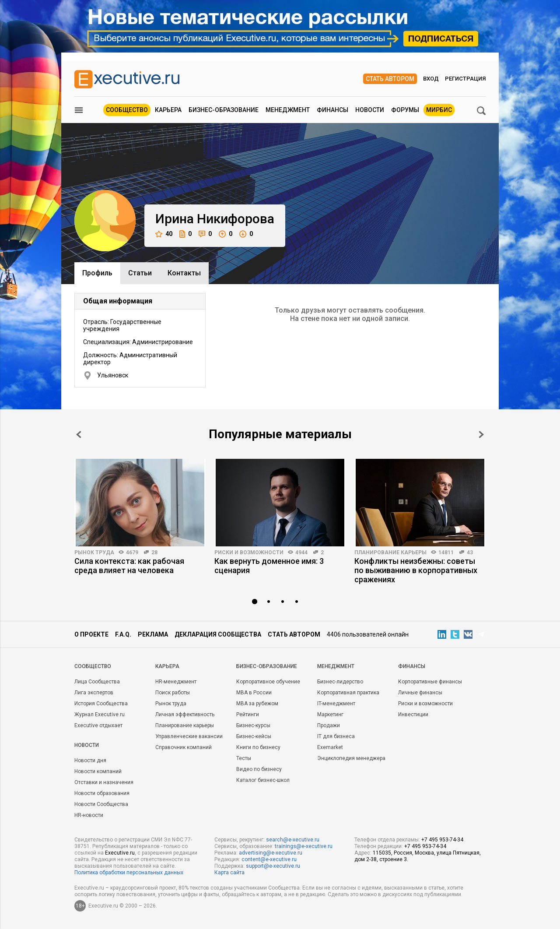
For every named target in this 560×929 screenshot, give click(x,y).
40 (164, 234)
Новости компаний (98, 771)
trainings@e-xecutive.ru (304, 846)
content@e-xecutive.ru (269, 859)
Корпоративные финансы (430, 682)
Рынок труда (94, 552)
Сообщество (127, 110)
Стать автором (390, 79)
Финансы (332, 110)
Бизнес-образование (224, 110)
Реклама (153, 634)
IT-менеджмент (336, 704)
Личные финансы (420, 693)
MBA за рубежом (257, 704)
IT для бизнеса (336, 736)
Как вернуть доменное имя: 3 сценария (269, 566)
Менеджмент (288, 110)
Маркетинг (330, 714)
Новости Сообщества (101, 804)
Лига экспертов (94, 693)
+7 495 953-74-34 (442, 840)
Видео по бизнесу (259, 769)
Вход (431, 79)
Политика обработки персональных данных (129, 873)
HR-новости (89, 815)
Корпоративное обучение (268, 682)
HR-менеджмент (176, 682)
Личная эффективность (185, 714)
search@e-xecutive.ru (293, 840)
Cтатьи (140, 273)
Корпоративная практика (348, 693)
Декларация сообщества (218, 634)
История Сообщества (101, 704)
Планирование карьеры (390, 552)
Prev (79, 435)
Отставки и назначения (104, 782)
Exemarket (330, 747)
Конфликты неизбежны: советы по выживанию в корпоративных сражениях (416, 570)
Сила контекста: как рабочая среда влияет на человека (129, 566)
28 (154, 552)
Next (481, 435)
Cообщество (93, 666)
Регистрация (465, 79)
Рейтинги (248, 714)
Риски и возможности (249, 552)
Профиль (97, 273)
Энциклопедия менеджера (351, 758)
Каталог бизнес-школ (263, 780)
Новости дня (90, 760)
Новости (370, 110)
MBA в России (254, 693)
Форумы (405, 110)
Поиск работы (173, 693)
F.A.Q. (123, 634)
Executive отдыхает (98, 725)
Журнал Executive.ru (100, 714)
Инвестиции (413, 714)
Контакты (184, 273)
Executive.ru (120, 853)
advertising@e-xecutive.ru (271, 853)
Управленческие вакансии (189, 736)
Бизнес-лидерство (340, 682)
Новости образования (102, 793)
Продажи (329, 725)
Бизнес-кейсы (254, 736)
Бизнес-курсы (253, 725)
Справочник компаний (184, 747)
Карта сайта (229, 873)
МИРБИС (439, 110)
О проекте (91, 634)
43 (470, 552)
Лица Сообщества (97, 682)
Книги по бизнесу (258, 747)
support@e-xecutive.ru (273, 866)
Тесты (244, 758)
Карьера (168, 110)
